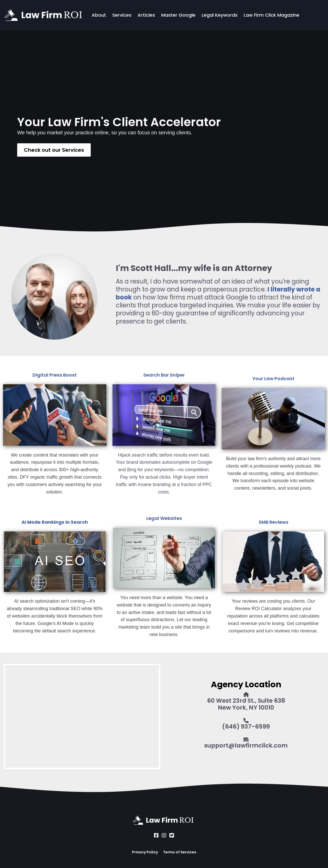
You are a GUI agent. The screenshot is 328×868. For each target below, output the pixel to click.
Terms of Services (180, 852)
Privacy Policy (145, 852)
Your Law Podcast (273, 379)
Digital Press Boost (55, 375)
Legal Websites (164, 518)
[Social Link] (156, 835)
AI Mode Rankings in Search (55, 522)
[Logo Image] (44, 15)
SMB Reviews (273, 522)
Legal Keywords (220, 15)
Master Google (178, 15)
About (99, 15)
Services (122, 15)
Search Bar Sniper (164, 375)
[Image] (55, 415)
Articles (146, 15)
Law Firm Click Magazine (271, 15)
